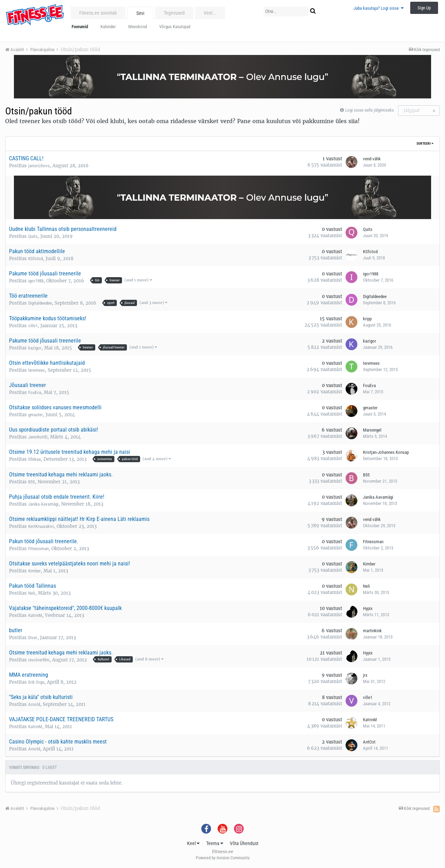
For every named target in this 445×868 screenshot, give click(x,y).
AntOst (369, 742)
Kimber (34, 571)
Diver (33, 638)
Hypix (368, 608)
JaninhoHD (38, 437)
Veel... (210, 13)
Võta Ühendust (244, 843)
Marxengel (372, 430)
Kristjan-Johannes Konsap (386, 452)
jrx (365, 675)
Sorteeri (425, 143)
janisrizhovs (39, 166)
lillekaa (34, 459)
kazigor (35, 348)
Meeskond (137, 27)
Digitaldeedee (40, 303)
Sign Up (424, 8)
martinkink (372, 631)
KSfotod (35, 259)
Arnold (34, 704)
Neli (32, 593)
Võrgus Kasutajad (175, 27)
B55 (31, 482)
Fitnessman (38, 549)
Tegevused (174, 13)
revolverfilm (39, 660)
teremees (37, 370)
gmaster (35, 415)
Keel (193, 843)
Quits (33, 236)
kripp (367, 319)
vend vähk (372, 159)
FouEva (35, 392)
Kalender (108, 27)
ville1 (33, 326)
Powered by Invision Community (223, 858)
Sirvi (140, 13)
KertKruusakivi (41, 526)
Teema (215, 843)
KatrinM (35, 615)
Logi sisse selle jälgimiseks (370, 110)
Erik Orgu (36, 682)
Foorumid (80, 27)
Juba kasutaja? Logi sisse (379, 8)
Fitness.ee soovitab (98, 13)
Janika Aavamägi (43, 504)
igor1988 (36, 281)
